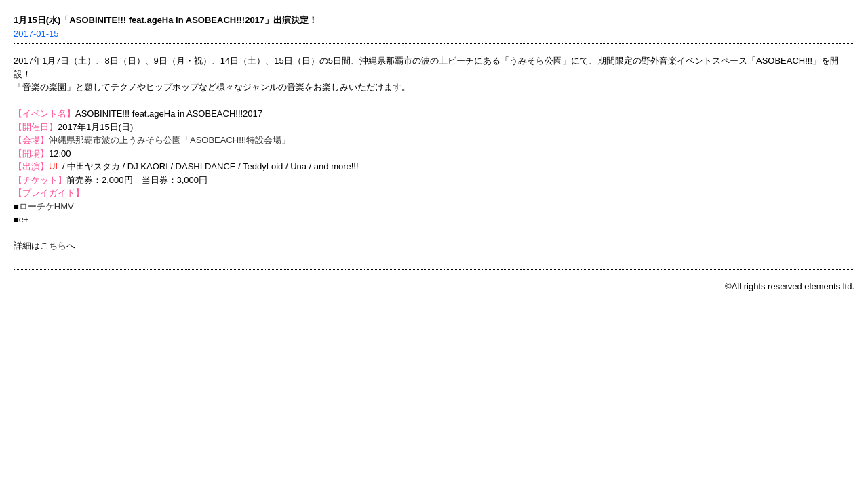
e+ (24, 219)
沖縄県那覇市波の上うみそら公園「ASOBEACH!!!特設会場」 (170, 140)
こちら (53, 246)
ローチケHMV (46, 206)
